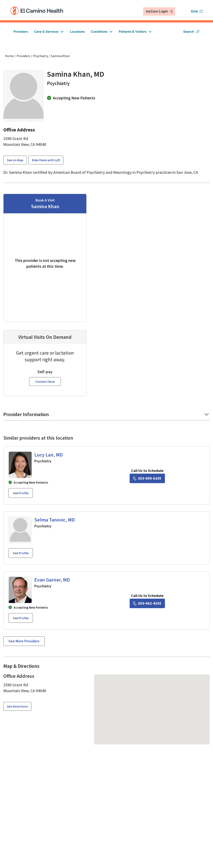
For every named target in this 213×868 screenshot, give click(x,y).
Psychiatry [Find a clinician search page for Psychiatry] (41, 56)
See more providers (24, 636)
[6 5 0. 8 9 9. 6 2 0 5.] (147, 473)
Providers (21, 32)
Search (191, 32)
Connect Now (45, 376)
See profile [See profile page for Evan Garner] (21, 613)
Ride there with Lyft (46, 160)
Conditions (102, 32)
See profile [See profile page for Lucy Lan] (21, 488)
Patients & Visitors (135, 32)
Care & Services (49, 32)
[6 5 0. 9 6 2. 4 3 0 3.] (147, 598)
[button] (106, 410)
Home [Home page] (9, 56)
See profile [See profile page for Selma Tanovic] (21, 548)
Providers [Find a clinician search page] (23, 56)
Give (197, 11)
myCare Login (159, 11)
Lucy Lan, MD (49, 449)
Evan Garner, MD (52, 574)
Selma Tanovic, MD (55, 514)
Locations (77, 32)
